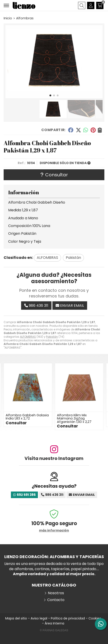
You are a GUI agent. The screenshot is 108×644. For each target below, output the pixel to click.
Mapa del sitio (16, 618)
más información (54, 530)
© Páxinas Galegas (54, 630)
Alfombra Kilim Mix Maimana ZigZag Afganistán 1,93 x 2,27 (74, 418)
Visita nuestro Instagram (54, 458)
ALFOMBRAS (28, 337)
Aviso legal (39, 618)
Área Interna (54, 623)
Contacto (56, 600)
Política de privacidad (68, 618)
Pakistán (52, 337)
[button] (50, 95)
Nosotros (56, 593)
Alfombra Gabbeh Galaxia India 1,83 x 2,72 (27, 417)
